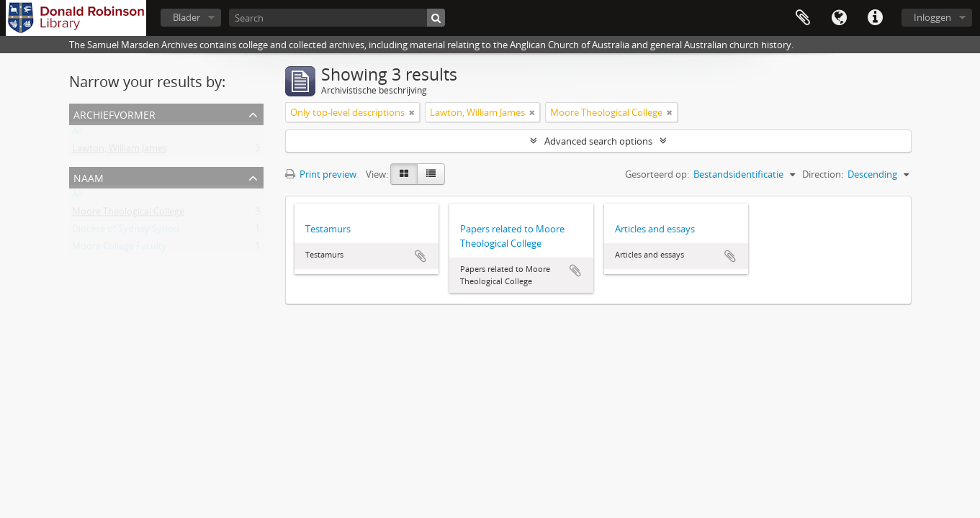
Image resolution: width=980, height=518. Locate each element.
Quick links (875, 18)
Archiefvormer (114, 113)
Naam (89, 177)
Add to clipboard (421, 256)
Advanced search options (598, 141)
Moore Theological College (128, 214)
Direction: (823, 174)
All (77, 134)
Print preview (321, 174)
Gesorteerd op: (657, 174)
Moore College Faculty (120, 249)
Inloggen (932, 17)
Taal (839, 18)
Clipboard (803, 18)
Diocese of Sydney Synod (126, 232)
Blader (186, 17)
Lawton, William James (120, 151)
